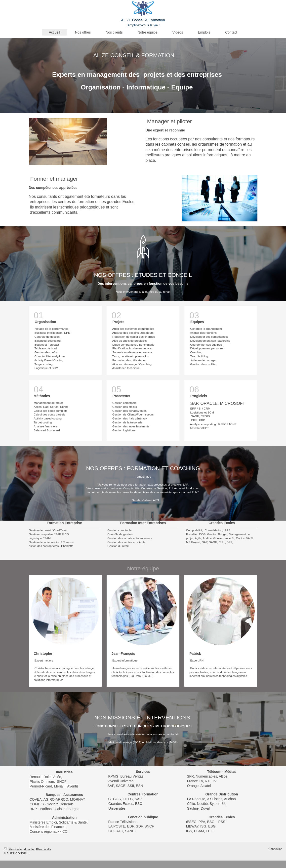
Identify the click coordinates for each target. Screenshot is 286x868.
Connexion (275, 849)
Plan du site (44, 849)
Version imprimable (19, 849)
